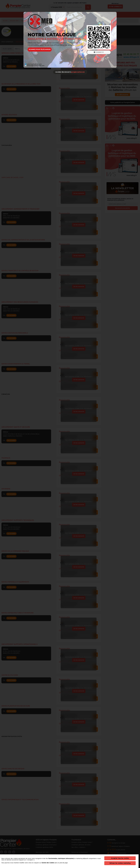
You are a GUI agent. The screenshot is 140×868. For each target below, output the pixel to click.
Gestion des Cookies (48, 863)
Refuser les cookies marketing (120, 863)
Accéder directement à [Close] (70, 72)
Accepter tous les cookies (120, 858)
